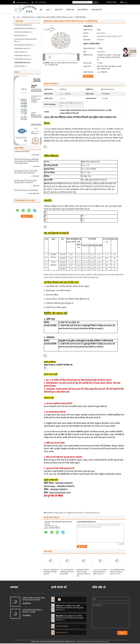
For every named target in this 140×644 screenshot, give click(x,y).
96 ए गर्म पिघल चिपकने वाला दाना (91, 513)
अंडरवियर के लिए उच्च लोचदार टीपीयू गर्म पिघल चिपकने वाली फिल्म (33, 599)
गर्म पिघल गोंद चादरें (19, 66)
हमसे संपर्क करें (96, 10)
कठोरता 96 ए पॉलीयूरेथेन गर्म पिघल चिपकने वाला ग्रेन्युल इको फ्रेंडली (51, 572)
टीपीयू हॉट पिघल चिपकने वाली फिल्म (24, 29)
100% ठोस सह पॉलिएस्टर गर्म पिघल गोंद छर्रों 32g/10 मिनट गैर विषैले (67, 572)
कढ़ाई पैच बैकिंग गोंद (20, 36)
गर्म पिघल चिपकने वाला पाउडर (22, 59)
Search (95, 2)
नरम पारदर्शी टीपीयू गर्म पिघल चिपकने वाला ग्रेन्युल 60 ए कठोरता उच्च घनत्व (117, 572)
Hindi (125, 2)
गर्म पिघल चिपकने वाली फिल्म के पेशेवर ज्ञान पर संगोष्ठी (32, 611)
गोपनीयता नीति (35, 642)
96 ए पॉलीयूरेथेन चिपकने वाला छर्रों (72, 513)
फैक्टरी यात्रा (70, 10)
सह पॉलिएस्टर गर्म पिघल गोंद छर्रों (55, 513)
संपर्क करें (89, 76)
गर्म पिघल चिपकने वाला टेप (21, 49)
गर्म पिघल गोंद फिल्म (19, 52)
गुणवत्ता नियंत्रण (83, 10)
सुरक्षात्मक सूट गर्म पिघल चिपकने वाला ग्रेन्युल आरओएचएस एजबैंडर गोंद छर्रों (83, 573)
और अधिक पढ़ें (27, 603)
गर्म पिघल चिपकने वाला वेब (21, 56)
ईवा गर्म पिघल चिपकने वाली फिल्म (23, 45)
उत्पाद (48, 10)
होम (41, 10)
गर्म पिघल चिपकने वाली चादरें (22, 32)
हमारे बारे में (59, 10)
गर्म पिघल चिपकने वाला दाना (29, 17)
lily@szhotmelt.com (22, 2)
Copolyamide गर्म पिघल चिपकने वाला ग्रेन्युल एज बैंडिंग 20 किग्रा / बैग (100, 572)
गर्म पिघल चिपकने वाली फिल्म (22, 25)
